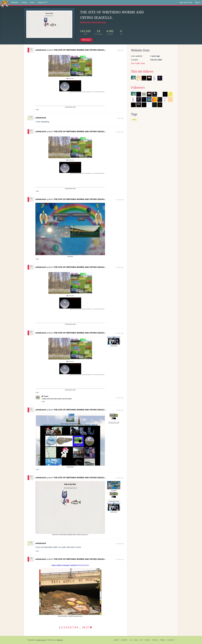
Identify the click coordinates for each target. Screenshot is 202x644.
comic (134, 120)
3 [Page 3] (64, 627)
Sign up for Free (186, 2)
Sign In (198, 2)
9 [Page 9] (77, 627)
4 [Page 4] (66, 627)
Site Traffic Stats (138, 63)
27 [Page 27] (87, 627)
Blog (136, 640)
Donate (124, 640)
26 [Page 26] (84, 627)
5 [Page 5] (68, 627)
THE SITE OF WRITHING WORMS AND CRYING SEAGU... (80, 50)
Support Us (43, 2)
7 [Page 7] (73, 627)
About (117, 640)
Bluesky (60, 640)
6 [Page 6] (71, 627)
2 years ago (120, 132)
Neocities (31, 640)
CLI (131, 640)
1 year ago (120, 50)
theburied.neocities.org (93, 22)
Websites (15, 2)
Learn (32, 2)
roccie (45, 396)
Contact (171, 640)
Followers (138, 88)
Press (147, 640)
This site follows (142, 71)
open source (41, 640)
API (142, 640)
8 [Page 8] (75, 627)
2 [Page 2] (62, 627)
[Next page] (91, 627)
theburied (41, 50)
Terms (163, 640)
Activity (24, 2)
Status (155, 640)
